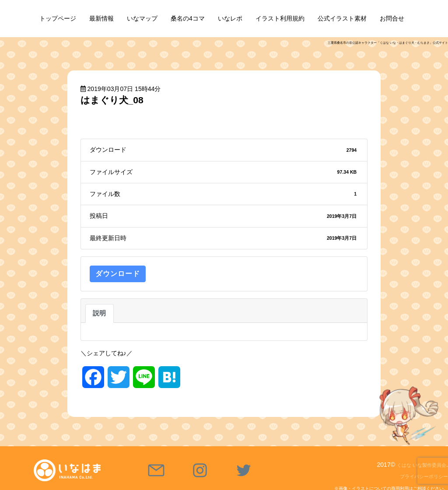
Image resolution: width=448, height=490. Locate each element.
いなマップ (142, 18)
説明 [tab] (100, 313)
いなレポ (230, 18)
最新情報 (101, 18)
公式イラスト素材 (342, 18)
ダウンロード (118, 274)
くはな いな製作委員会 (415, 465)
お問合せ (392, 18)
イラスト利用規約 (280, 18)
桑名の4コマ (188, 18)
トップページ (58, 18)
